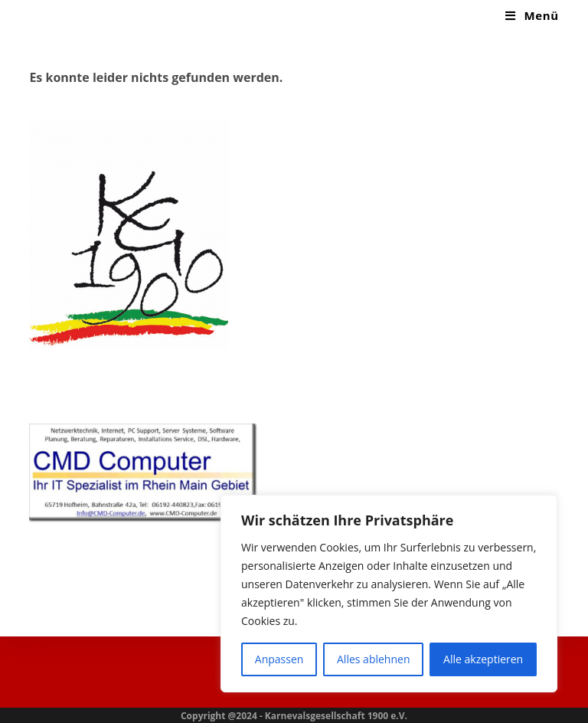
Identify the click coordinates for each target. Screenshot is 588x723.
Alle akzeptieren (483, 659)
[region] (389, 594)
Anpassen (279, 659)
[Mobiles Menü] (532, 15)
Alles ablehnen (373, 659)
